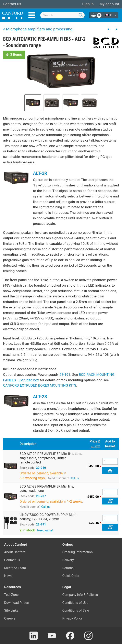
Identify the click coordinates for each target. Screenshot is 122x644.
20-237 (41, 496)
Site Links (11, 610)
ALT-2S (40, 397)
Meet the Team (15, 568)
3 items (14, 54)
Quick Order (71, 576)
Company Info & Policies (80, 595)
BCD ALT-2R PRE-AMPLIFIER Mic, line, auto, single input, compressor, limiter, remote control (51, 458)
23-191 (65, 375)
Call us (74, 478)
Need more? (45, 530)
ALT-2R (40, 173)
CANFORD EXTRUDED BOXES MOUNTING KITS (40, 385)
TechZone (11, 595)
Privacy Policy (72, 618)
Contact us (12, 4)
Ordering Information (78, 552)
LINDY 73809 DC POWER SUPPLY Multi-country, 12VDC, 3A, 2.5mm (48, 517)
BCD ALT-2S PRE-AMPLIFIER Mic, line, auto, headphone (47, 489)
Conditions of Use (75, 603)
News (8, 576)
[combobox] (62, 15)
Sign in (88, 4)
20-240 (41, 468)
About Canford (15, 552)
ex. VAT (95, 446)
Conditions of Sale (76, 610)
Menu (32, 15)
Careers (10, 618)
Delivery (68, 560)
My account (109, 4)
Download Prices (17, 603)
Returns (68, 568)
